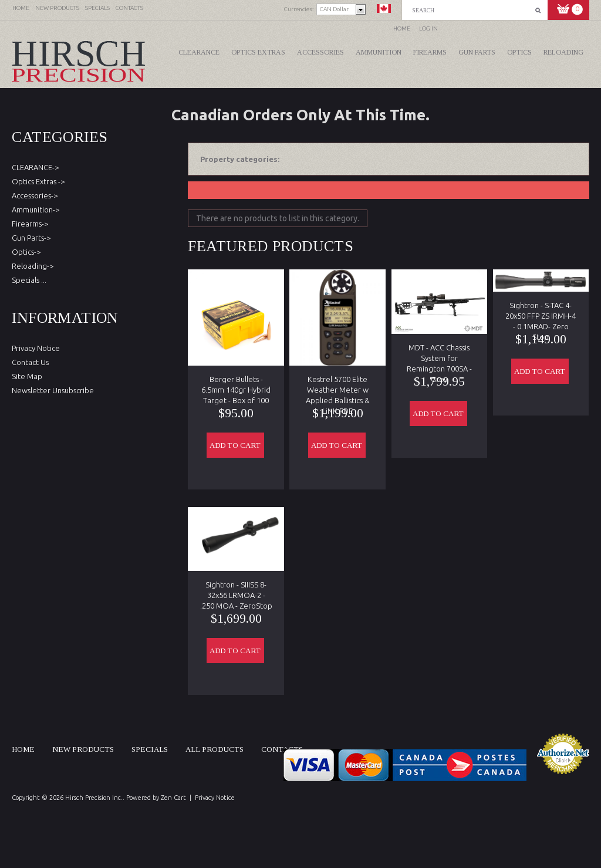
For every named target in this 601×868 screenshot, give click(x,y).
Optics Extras (258, 52)
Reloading (563, 52)
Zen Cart (173, 798)
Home (402, 28)
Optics (519, 52)
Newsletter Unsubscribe (53, 390)
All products (215, 749)
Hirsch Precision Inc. (94, 798)
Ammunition (379, 52)
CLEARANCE (199, 52)
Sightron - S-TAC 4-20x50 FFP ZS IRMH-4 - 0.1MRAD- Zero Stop (541, 311)
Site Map (27, 376)
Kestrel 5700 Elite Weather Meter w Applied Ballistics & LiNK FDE (338, 385)
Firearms (430, 52)
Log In (428, 28)
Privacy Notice (36, 348)
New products (83, 749)
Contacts (282, 749)
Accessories (320, 52)
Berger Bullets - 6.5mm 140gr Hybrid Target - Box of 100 (236, 385)
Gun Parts (477, 52)
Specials (150, 749)
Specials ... (29, 280)
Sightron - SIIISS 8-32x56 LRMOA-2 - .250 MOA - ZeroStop (236, 590)
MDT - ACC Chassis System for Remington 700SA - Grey (439, 353)
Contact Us (30, 362)
